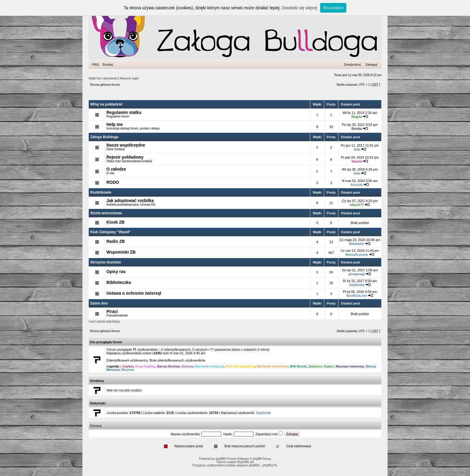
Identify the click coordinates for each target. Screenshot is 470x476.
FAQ (95, 64)
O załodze (116, 169)
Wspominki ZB (121, 252)
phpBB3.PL (270, 465)
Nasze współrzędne (126, 145)
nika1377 (357, 205)
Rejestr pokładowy (125, 157)
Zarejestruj (352, 64)
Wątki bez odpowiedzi (103, 78)
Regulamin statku (124, 112)
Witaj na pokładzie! (107, 104)
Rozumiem (333, 8)
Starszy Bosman (168, 366)
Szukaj (108, 64)
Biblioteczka (119, 282)
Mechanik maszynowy (272, 366)
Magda (357, 117)
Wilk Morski (298, 366)
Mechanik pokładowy (241, 366)
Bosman (187, 366)
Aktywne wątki (129, 78)
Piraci (112, 311)
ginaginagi (357, 274)
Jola (357, 149)
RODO (113, 182)
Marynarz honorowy (350, 366)
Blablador (357, 244)
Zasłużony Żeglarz (321, 366)
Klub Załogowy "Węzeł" (110, 232)
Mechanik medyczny (210, 366)
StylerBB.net (245, 462)
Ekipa (116, 321)
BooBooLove (357, 296)
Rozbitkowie (101, 192)
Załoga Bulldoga (104, 137)
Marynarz (128, 370)
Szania (357, 161)
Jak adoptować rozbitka (130, 201)
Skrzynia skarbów (106, 262)
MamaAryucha (357, 254)
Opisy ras (116, 272)
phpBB (220, 459)
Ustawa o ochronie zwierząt (134, 293)
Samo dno (99, 303)
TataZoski (263, 413)
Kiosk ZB (116, 222)
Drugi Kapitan (145, 366)
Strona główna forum (105, 85)
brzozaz (357, 185)
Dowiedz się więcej (299, 8)
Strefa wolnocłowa (106, 213)
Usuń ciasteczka (100, 321)
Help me (115, 124)
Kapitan (128, 366)
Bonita (357, 129)
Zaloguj (371, 64)
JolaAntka (357, 285)
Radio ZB (116, 241)
